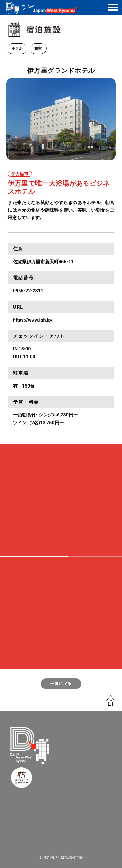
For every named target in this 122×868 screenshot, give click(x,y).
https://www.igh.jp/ (33, 320)
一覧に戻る (61, 684)
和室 (38, 49)
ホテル (17, 49)
